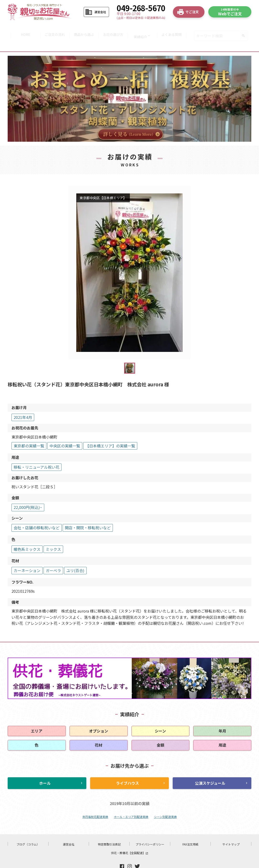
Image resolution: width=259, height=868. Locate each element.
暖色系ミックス (27, 535)
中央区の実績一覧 (65, 432)
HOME (23, 29)
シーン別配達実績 (165, 803)
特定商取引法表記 (109, 831)
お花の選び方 (114, 29)
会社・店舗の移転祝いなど (37, 514)
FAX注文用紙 (190, 831)
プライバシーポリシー (150, 831)
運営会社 (69, 831)
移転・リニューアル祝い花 (36, 453)
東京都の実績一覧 (29, 432)
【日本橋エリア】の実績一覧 (110, 432)
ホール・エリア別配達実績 (131, 803)
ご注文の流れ (53, 29)
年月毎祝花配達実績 (95, 803)
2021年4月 (23, 403)
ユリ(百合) (75, 557)
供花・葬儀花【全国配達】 (130, 839)
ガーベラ (53, 557)
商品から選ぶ (83, 29)
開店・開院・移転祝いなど (88, 514)
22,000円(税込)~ (28, 494)
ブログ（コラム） (28, 831)
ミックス (53, 535)
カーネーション (27, 557)
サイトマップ (231, 831)
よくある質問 (174, 29)
